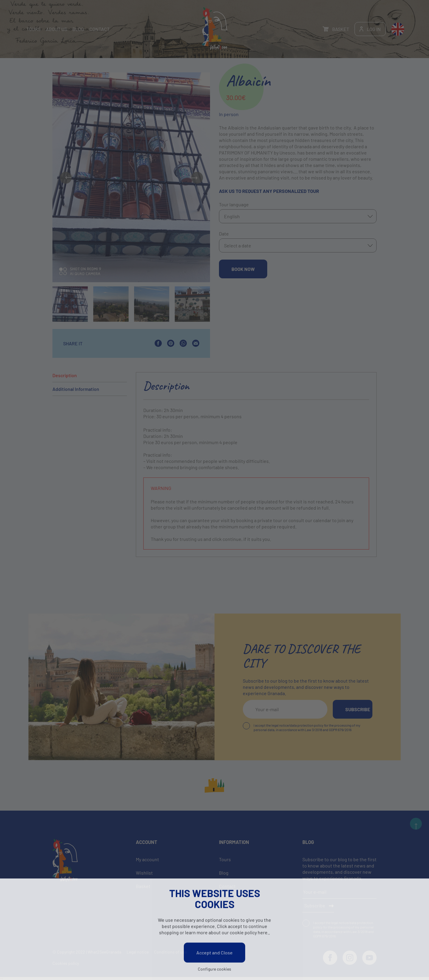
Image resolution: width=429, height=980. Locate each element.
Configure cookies (214, 969)
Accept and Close (214, 953)
